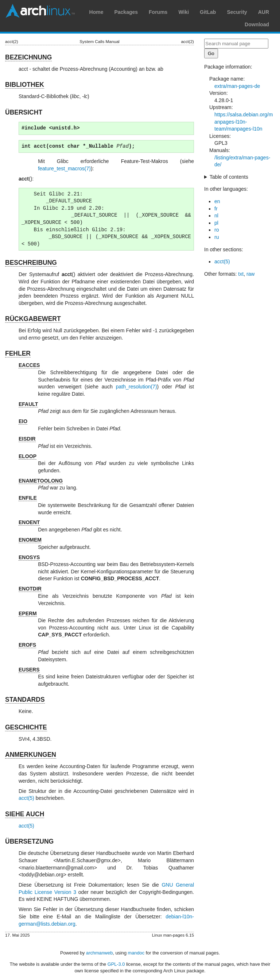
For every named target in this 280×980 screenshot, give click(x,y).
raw (251, 274)
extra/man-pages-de (237, 86)
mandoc (136, 953)
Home (96, 12)
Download (257, 24)
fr (216, 209)
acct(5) (26, 798)
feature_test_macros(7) (64, 169)
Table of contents (229, 177)
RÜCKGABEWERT (33, 319)
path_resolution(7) (137, 387)
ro (217, 230)
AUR (264, 12)
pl (216, 223)
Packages (126, 12)
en (217, 201)
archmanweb (99, 953)
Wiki (184, 12)
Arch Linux (40, 11)
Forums (158, 12)
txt (241, 274)
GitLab (208, 12)
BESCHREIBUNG (31, 263)
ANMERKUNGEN (31, 755)
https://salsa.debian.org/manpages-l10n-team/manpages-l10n (244, 122)
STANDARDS (25, 700)
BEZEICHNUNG (28, 57)
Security (237, 12)
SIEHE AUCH (25, 814)
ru (217, 237)
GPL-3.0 (116, 964)
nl (216, 216)
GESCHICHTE (26, 727)
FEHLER (18, 353)
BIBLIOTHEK (25, 85)
